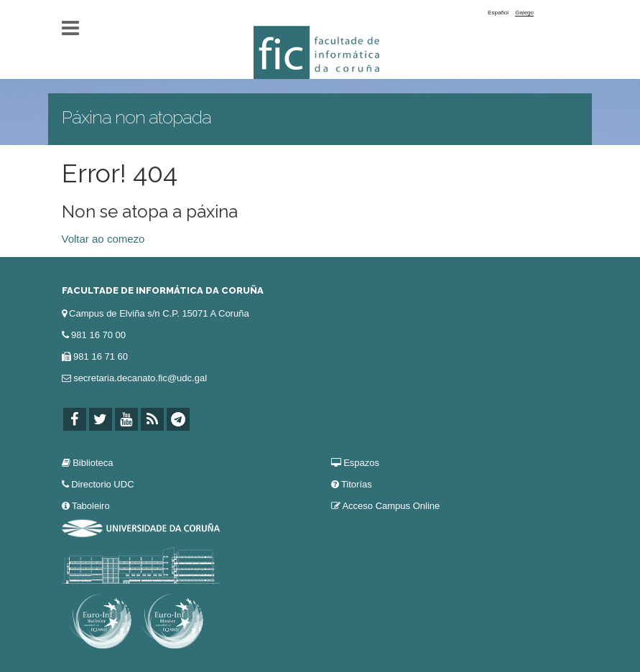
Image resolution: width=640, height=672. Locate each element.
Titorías (357, 484)
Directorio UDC (102, 484)
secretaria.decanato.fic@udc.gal (140, 378)
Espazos (361, 463)
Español (498, 13)
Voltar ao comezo (103, 239)
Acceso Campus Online (391, 506)
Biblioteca (93, 463)
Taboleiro (91, 506)
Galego (524, 13)
